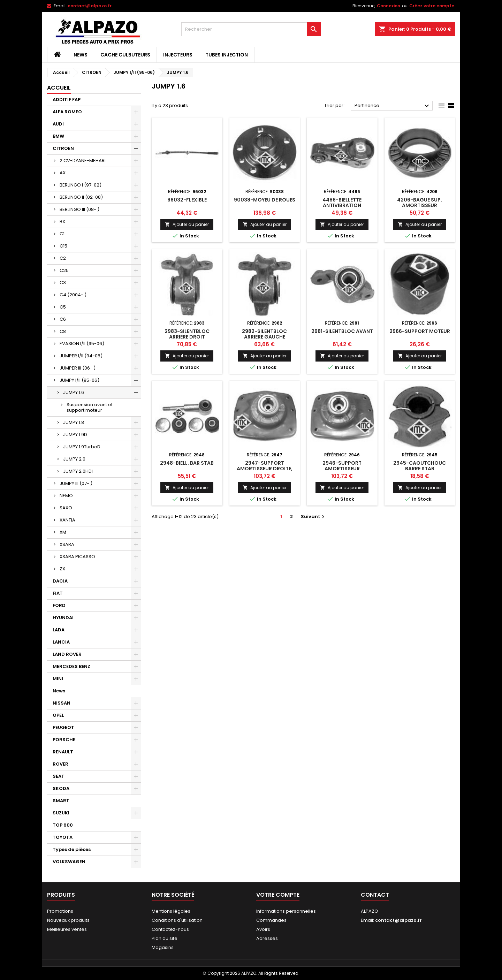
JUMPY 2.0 (74, 459)
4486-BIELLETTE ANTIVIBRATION (342, 203)
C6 (63, 319)
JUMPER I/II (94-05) (81, 356)
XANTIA (67, 520)
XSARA (67, 544)
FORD (59, 605)
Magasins (163, 947)
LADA (59, 630)
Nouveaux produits (68, 920)
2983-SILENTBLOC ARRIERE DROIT (187, 334)
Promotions (60, 911)
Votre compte (278, 895)
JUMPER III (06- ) (78, 368)
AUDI (58, 124)
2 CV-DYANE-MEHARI (83, 161)
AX (63, 173)
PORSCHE (64, 740)
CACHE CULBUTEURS (125, 55)
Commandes (271, 920)
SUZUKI (61, 813)
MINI (58, 679)
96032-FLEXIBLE (187, 200)
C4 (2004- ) (73, 295)
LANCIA (61, 642)
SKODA (61, 788)
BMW (58, 136)
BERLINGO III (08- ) (79, 209)
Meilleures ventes (67, 929)
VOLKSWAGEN (69, 862)
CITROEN (63, 148)
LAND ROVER (67, 654)
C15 (63, 246)
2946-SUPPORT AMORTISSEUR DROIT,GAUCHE (342, 469)
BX (62, 222)
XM (63, 532)
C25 (64, 270)
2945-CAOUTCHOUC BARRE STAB (420, 466)
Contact (375, 895)
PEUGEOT (63, 727)
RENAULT (63, 752)
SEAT (59, 776)
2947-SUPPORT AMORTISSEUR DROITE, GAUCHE (265, 469)
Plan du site (165, 938)
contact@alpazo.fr (90, 6)
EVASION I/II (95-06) (82, 344)
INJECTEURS (178, 55)
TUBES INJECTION (227, 55)
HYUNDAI (63, 618)
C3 (63, 283)
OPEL (58, 715)
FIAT (58, 593)
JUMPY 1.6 (74, 392)
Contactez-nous (170, 929)
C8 (63, 331)
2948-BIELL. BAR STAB (187, 463)
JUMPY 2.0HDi (78, 471)
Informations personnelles (286, 911)
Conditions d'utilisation (177, 920)
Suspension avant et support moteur (90, 407)
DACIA (60, 581)
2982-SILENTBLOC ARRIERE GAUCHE (264, 334)
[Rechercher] (251, 29)
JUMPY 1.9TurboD (82, 447)
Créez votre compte (432, 6)
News (81, 55)
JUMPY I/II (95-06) (79, 380)
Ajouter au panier (187, 224)
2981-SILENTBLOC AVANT (342, 331)
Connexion (389, 6)
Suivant (314, 516)
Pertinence (393, 106)
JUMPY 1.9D (75, 435)
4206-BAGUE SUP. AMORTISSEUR (420, 203)
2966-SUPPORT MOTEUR (420, 331)
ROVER (60, 764)
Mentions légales (171, 911)
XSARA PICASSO (77, 557)
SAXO (66, 508)
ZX (62, 569)
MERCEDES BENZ (71, 666)
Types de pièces (72, 849)
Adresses (267, 938)
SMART (61, 801)
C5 (63, 307)
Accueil (59, 88)
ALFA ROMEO (67, 112)
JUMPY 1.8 (74, 422)
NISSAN (62, 703)
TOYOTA (63, 837)
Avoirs (263, 929)
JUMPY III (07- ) (76, 483)
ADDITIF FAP (67, 100)
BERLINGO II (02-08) (81, 197)
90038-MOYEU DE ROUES (265, 200)
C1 (62, 234)
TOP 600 (63, 825)
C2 (63, 258)
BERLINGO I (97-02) (81, 185)
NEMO (66, 496)
